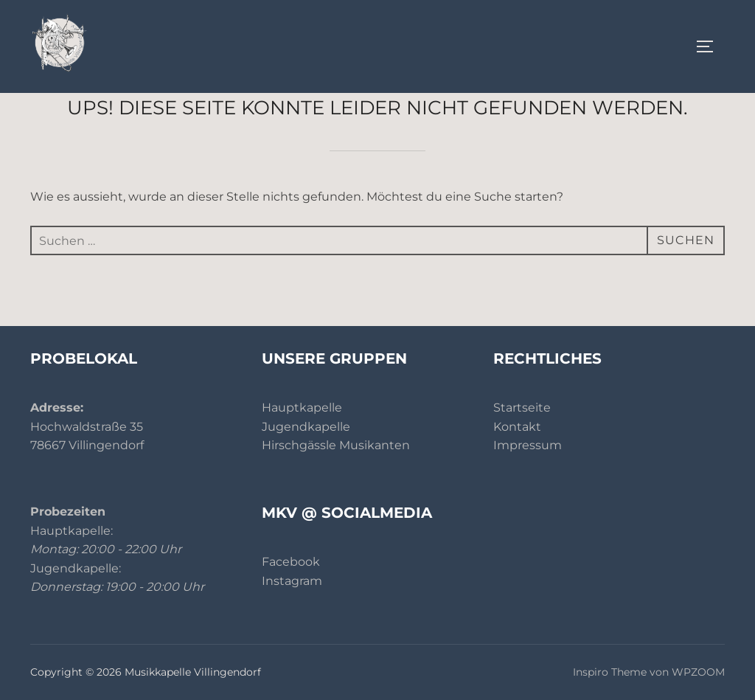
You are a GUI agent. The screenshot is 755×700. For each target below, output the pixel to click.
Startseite (522, 408)
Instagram (292, 581)
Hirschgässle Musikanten (336, 445)
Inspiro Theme (610, 672)
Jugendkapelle (306, 427)
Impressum (528, 445)
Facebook (291, 562)
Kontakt (517, 427)
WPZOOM (698, 672)
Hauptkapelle (302, 408)
